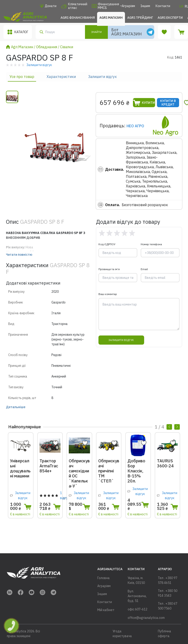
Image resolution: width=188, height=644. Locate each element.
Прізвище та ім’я (109, 269)
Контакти (163, 6)
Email (144, 269)
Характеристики (61, 77)
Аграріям (128, 6)
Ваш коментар (108, 294)
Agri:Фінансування (78, 18)
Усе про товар (22, 77)
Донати (48, 6)
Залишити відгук (102, 77)
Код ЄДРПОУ (107, 244)
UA (181, 6)
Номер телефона (151, 244)
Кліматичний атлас (74, 6)
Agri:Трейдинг (140, 18)
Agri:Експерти (170, 18)
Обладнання (47, 47)
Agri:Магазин (111, 18)
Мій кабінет (106, 610)
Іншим (145, 6)
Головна (103, 578)
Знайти (96, 32)
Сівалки (67, 47)
